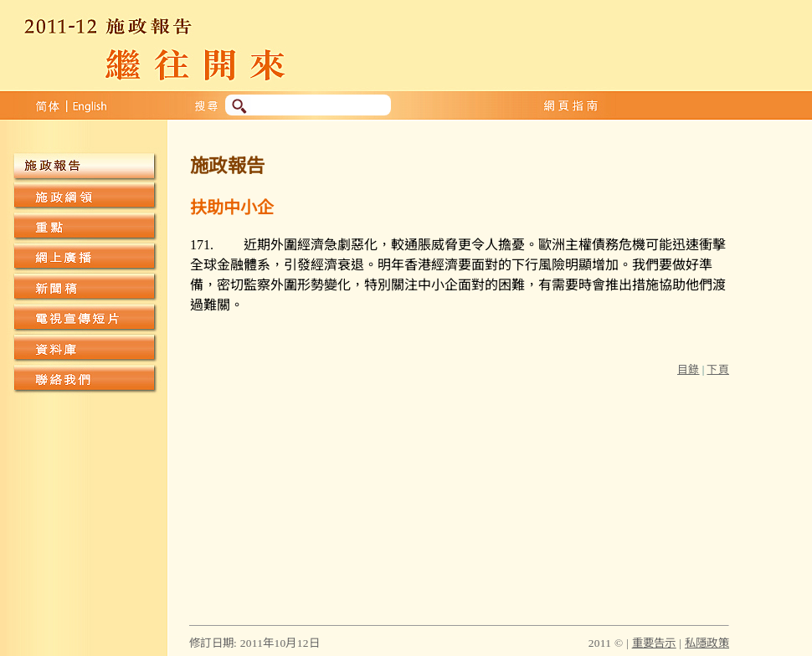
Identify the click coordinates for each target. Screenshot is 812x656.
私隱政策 (707, 643)
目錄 (689, 370)
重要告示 (654, 643)
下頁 (718, 370)
